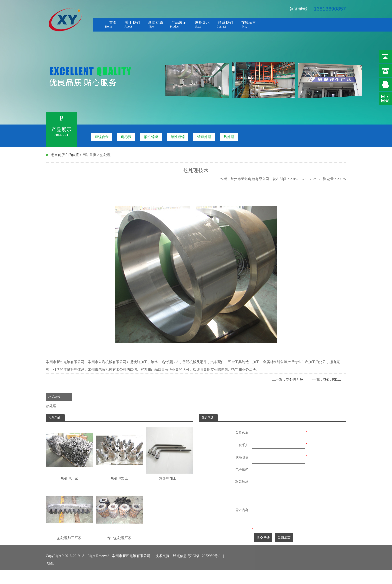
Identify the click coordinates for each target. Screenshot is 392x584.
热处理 (229, 136)
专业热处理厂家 (119, 513)
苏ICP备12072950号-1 (205, 557)
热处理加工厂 (169, 454)
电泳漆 (126, 136)
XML (51, 565)
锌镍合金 (102, 136)
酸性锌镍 (151, 136)
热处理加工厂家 (69, 513)
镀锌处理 (204, 136)
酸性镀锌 (178, 136)
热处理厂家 (295, 380)
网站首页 (89, 154)
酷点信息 (180, 557)
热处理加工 (332, 380)
